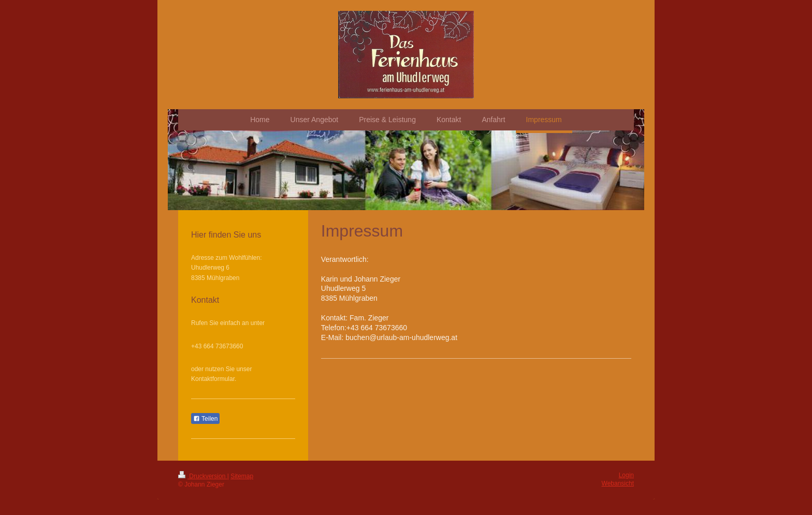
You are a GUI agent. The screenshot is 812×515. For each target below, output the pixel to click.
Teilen (205, 419)
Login (626, 475)
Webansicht (618, 483)
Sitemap (242, 476)
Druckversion (203, 476)
